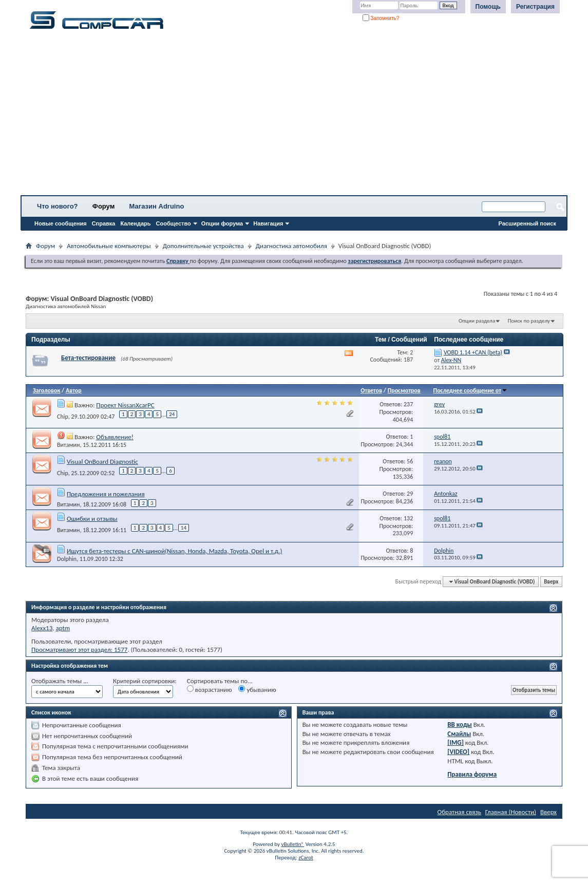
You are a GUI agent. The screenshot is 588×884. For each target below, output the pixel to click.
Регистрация (535, 7)
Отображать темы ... (60, 681)
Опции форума (222, 223)
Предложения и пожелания (106, 494)
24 (172, 414)
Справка (104, 223)
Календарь (135, 223)
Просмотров (404, 390)
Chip (63, 416)
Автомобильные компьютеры (109, 246)
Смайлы (459, 734)
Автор (74, 390)
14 (184, 528)
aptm (63, 628)
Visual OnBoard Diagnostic (102, 462)
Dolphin (67, 559)
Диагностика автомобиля (291, 246)
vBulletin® (292, 844)
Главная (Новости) (511, 812)
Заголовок (46, 390)
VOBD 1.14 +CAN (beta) (473, 352)
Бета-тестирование (88, 358)
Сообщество (174, 223)
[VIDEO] (458, 752)
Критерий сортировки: (145, 681)
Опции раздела (477, 321)
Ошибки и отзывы (92, 519)
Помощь (488, 7)
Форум (103, 206)
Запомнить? (381, 18)
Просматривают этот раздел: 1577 (79, 650)
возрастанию (210, 689)
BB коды (460, 725)
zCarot (306, 858)
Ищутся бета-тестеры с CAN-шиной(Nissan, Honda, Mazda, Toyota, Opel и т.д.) (174, 551)
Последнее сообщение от (470, 390)
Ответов (371, 390)
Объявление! (115, 437)
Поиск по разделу (529, 321)
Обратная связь (459, 812)
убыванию (257, 689)
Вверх (551, 582)
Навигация (268, 223)
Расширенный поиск (527, 223)
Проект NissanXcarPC (125, 405)
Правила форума (472, 774)
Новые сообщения (61, 223)
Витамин (68, 445)
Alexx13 (42, 628)
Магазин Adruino (157, 206)
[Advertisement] (294, 116)
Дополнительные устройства (203, 246)
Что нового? (58, 206)
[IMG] (456, 742)
